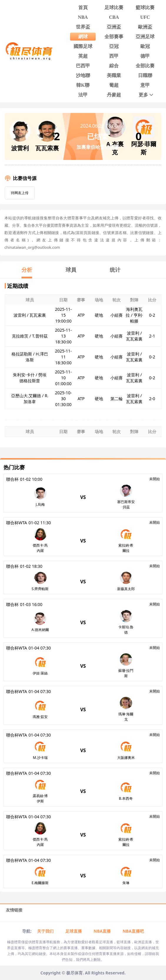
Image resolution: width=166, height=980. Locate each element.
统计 (115, 270)
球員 (71, 270)
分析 (27, 270)
